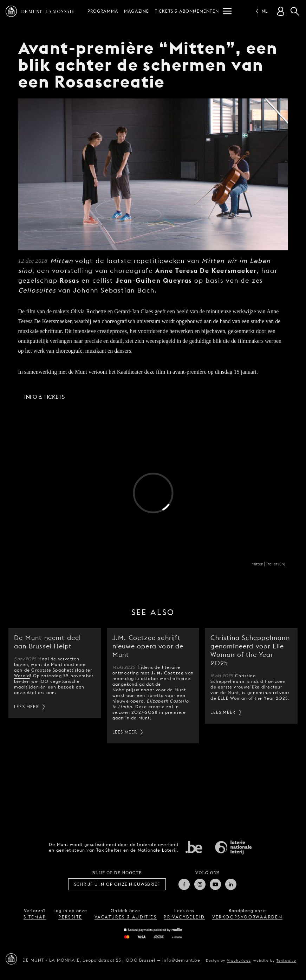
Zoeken (295, 11)
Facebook (184, 884)
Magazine (137, 11)
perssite (70, 917)
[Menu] (227, 11)
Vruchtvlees (239, 960)
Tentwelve (287, 960)
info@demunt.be (181, 960)
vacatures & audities (126, 917)
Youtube (215, 884)
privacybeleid (184, 917)
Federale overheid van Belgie (194, 847)
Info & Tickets (44, 397)
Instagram (200, 884)
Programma (103, 11)
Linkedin (231, 884)
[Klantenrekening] (281, 11)
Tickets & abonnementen (187, 11)
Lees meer (27, 707)
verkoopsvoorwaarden (248, 917)
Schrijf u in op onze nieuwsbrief (117, 884)
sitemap (35, 917)
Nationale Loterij (233, 847)
